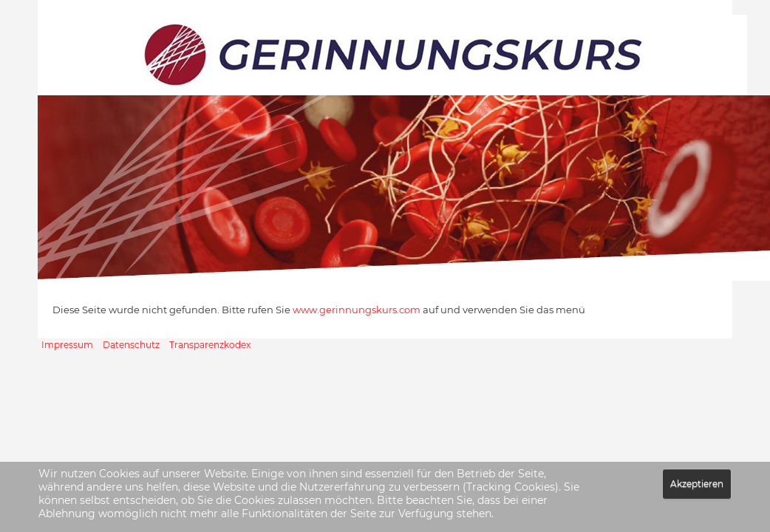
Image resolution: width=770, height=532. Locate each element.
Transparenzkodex (210, 345)
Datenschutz (131, 345)
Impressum (67, 345)
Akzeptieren (697, 484)
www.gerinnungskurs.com (357, 310)
